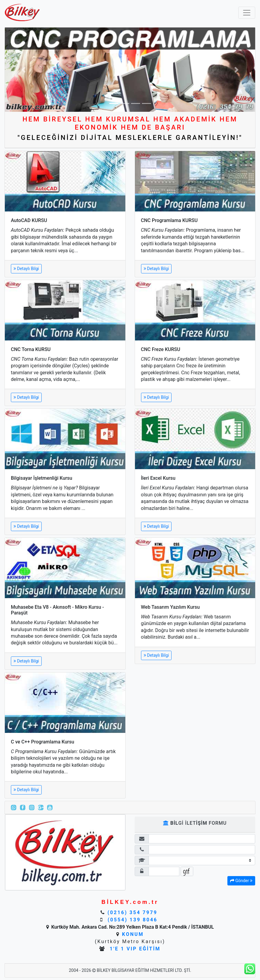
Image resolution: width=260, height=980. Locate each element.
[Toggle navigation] (247, 13)
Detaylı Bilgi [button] (26, 269)
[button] (24, 70)
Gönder (241, 881)
